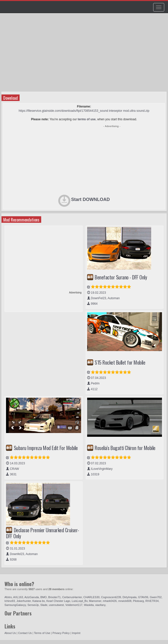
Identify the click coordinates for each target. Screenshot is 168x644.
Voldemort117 (74, 605)
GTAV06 (143, 597)
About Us (10, 633)
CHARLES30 (91, 597)
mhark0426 (110, 601)
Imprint (76, 633)
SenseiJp (33, 605)
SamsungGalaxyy (15, 605)
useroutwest (56, 605)
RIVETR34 (152, 601)
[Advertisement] (73, 54)
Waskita (89, 605)
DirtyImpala (130, 597)
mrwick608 (125, 601)
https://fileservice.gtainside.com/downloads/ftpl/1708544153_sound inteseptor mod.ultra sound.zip (84, 111)
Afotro (8, 597)
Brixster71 (54, 597)
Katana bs (39, 601)
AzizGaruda (32, 597)
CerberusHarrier (72, 597)
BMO (44, 597)
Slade (44, 605)
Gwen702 (156, 597)
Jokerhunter (23, 601)
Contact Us (25, 633)
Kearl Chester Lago (58, 601)
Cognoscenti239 (111, 597)
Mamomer (95, 601)
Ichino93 (10, 601)
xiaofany (100, 605)
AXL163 (18, 597)
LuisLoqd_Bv (80, 601)
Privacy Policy (61, 633)
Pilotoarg (138, 601)
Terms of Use (42, 633)
